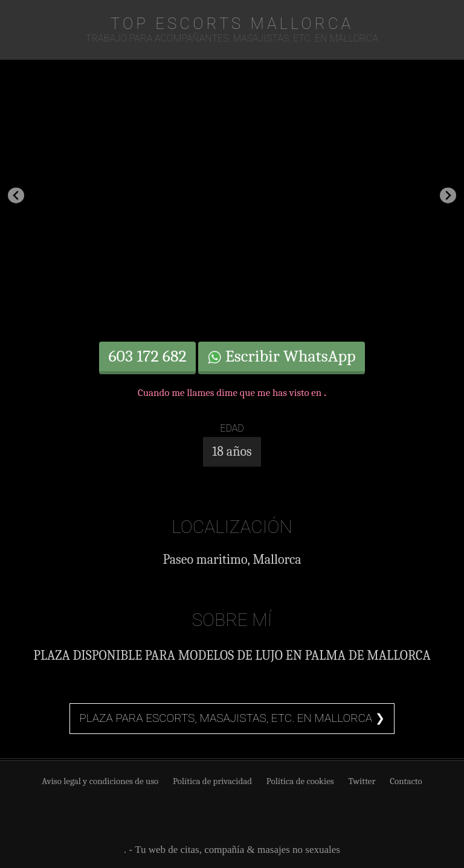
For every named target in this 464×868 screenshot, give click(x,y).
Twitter (362, 781)
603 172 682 (147, 356)
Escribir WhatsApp (282, 356)
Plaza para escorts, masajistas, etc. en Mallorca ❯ (232, 718)
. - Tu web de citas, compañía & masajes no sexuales (232, 850)
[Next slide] (448, 195)
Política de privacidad (212, 781)
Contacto (406, 781)
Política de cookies (300, 781)
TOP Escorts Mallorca (232, 24)
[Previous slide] (16, 195)
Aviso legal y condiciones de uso (100, 781)
